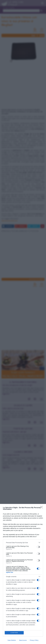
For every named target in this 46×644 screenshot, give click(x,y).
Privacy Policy (34, 640)
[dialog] (23, 574)
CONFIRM (14, 633)
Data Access (23, 640)
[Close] (42, 508)
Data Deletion (12, 640)
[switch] (38, 547)
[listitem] (23, 543)
